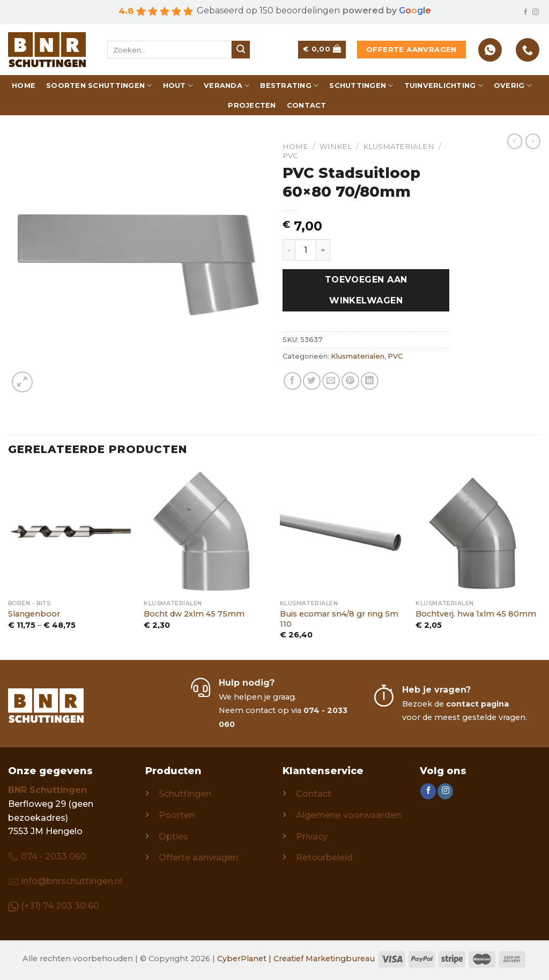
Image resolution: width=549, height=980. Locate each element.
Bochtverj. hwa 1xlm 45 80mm (476, 614)
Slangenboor (34, 614)
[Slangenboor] (71, 532)
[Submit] (241, 50)
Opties (173, 837)
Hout (178, 86)
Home (24, 86)
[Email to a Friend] (331, 381)
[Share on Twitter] (312, 381)
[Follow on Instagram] (536, 12)
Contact (307, 105)
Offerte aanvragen (198, 857)
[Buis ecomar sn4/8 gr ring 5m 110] (343, 532)
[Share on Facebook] (292, 381)
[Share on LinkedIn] (370, 381)
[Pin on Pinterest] (350, 381)
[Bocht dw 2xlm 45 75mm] (206, 532)
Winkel (336, 146)
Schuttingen (361, 86)
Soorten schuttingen (99, 86)
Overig (513, 86)
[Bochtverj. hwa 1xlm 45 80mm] (478, 532)
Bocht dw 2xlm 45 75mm (194, 614)
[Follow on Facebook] (525, 12)
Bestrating (289, 86)
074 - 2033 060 (54, 856)
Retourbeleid (324, 857)
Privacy (312, 837)
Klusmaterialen (399, 146)
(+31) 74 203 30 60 (60, 906)
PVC (290, 155)
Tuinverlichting (444, 86)
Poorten (177, 815)
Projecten (252, 105)
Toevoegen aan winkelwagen (366, 290)
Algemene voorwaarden (348, 815)
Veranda (227, 86)
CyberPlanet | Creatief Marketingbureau (296, 959)
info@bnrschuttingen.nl (72, 881)
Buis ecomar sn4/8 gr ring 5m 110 (339, 619)
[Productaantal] (306, 250)
